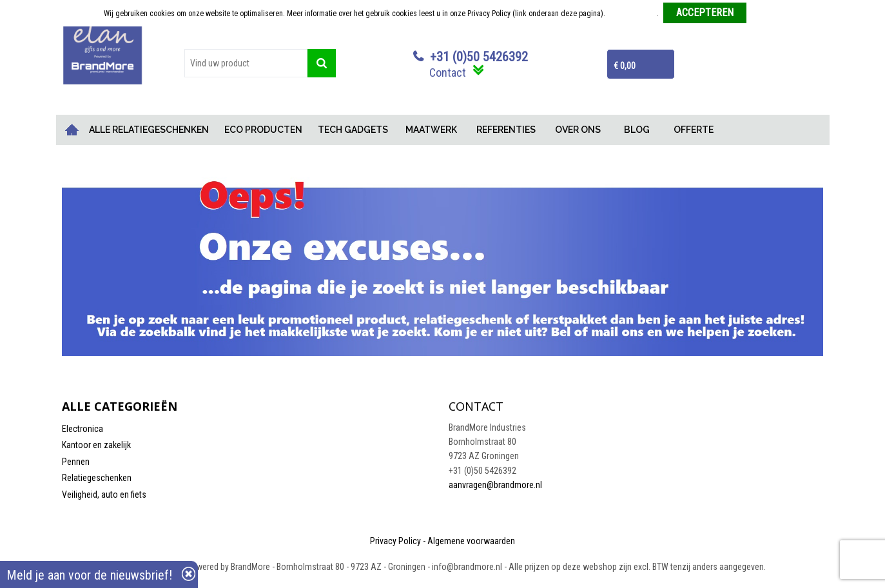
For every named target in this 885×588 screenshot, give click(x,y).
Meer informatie (632, 14)
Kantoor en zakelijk (96, 445)
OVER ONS (578, 130)
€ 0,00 (625, 66)
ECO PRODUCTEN (263, 130)
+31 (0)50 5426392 (479, 57)
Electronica (83, 429)
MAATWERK (431, 130)
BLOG (637, 130)
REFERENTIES (506, 130)
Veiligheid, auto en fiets (104, 495)
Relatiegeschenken (97, 478)
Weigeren (766, 14)
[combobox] (246, 63)
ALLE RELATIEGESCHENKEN (149, 130)
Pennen (76, 462)
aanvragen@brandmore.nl (495, 485)
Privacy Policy (395, 541)
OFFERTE (694, 130)
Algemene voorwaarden (471, 541)
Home (72, 130)
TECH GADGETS (353, 130)
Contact (448, 73)
